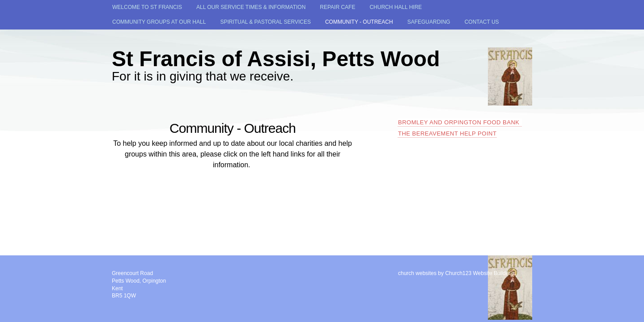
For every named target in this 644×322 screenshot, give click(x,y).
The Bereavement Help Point (447, 133)
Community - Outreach (359, 22)
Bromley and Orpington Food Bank (460, 122)
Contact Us (482, 22)
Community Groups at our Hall (159, 22)
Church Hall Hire (396, 7)
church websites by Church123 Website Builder (454, 273)
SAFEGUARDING (429, 22)
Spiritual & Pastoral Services (265, 22)
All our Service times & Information (251, 7)
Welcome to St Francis (147, 7)
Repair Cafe (337, 7)
